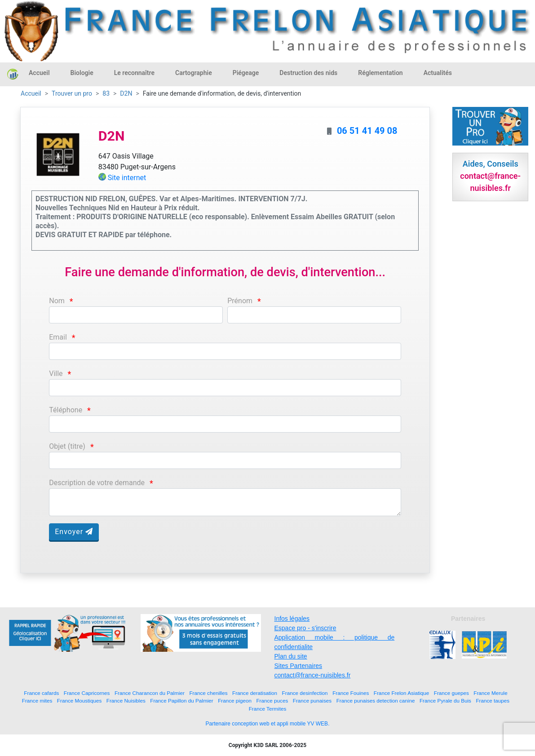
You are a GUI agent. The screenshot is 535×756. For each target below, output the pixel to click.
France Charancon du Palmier (150, 693)
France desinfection (305, 693)
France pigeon (235, 701)
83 (106, 93)
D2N (126, 93)
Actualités (438, 73)
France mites (37, 701)
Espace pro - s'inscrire (305, 628)
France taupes (493, 701)
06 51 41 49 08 (367, 131)
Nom (57, 301)
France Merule (490, 693)
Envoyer (74, 532)
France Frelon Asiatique (401, 693)
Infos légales (292, 619)
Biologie (82, 73)
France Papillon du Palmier (181, 701)
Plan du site (291, 656)
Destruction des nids (308, 73)
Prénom (240, 301)
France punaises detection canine (376, 701)
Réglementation (380, 73)
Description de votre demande (97, 483)
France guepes (451, 693)
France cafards (41, 693)
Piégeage (246, 73)
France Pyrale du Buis (445, 701)
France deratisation (255, 693)
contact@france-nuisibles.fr (313, 675)
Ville (56, 374)
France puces (272, 701)
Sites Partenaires (298, 666)
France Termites (268, 709)
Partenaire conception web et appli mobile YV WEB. (268, 724)
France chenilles (208, 693)
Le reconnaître (134, 73)
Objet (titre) (67, 446)
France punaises (312, 701)
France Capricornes (87, 693)
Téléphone (66, 410)
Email (58, 337)
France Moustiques (79, 701)
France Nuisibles (126, 701)
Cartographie (194, 73)
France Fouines (351, 693)
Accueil (39, 73)
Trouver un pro (72, 93)
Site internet (127, 178)
